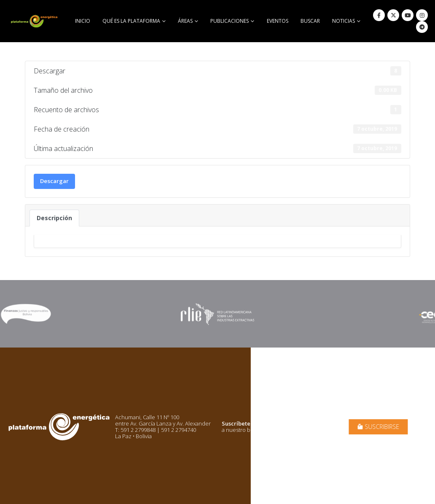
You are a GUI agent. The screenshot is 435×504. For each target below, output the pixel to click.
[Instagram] (422, 15)
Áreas (185, 21)
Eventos (278, 21)
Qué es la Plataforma (131, 21)
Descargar (54, 181)
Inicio (83, 21)
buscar (310, 21)
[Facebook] (379, 15)
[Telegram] (422, 27)
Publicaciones (230, 21)
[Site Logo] (35, 21)
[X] (393, 15)
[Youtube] (408, 15)
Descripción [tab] (54, 218)
